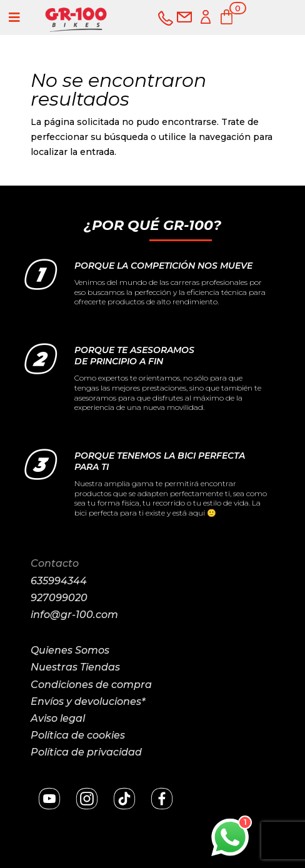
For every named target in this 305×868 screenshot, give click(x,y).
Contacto (55, 563)
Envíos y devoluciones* (88, 701)
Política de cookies (78, 735)
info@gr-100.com (74, 615)
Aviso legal (58, 718)
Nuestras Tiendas (75, 667)
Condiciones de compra (91, 685)
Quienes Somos (70, 650)
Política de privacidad (86, 752)
